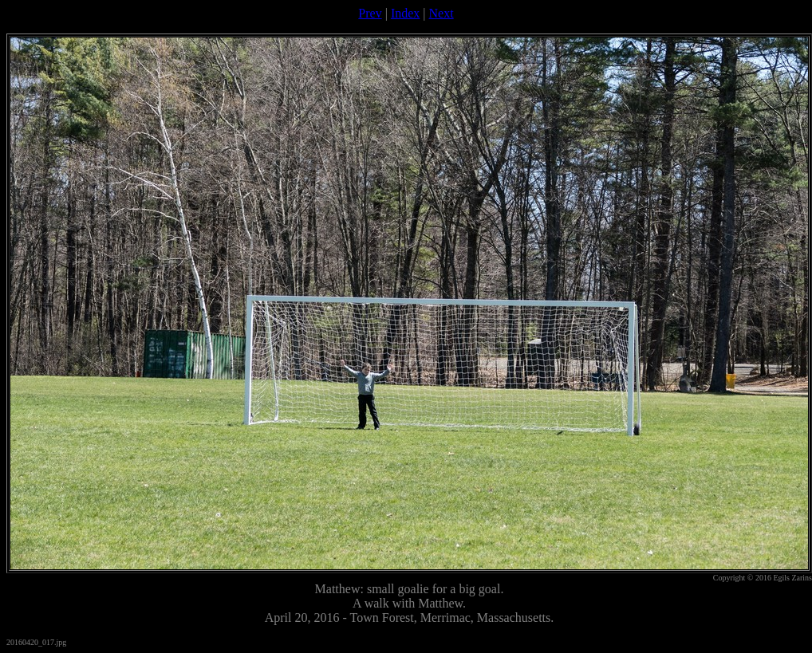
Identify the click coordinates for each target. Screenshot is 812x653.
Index (405, 13)
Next (441, 13)
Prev (370, 13)
